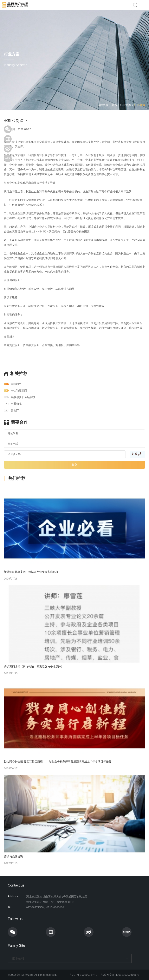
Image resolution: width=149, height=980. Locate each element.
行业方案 (126, 105)
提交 (74, 465)
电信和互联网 (19, 391)
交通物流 (16, 404)
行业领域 (140, 105)
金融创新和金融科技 (23, 397)
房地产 (15, 410)
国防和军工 (17, 384)
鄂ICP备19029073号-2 (84, 975)
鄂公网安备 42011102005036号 (120, 975)
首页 (114, 105)
